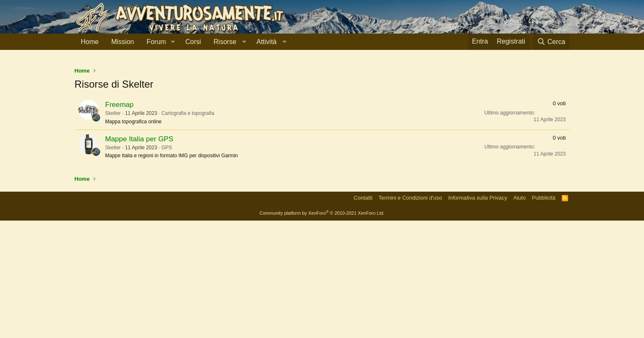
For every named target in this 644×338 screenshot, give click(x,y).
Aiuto (520, 315)
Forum (156, 42)
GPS (167, 265)
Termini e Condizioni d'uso (410, 315)
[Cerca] (551, 42)
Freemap (120, 222)
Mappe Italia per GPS (139, 256)
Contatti (363, 315)
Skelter (113, 231)
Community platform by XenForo (322, 330)
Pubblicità (544, 315)
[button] (173, 42)
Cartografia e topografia (188, 231)
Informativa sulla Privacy (478, 315)
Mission (123, 42)
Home (90, 42)
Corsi (193, 42)
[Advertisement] (322, 121)
